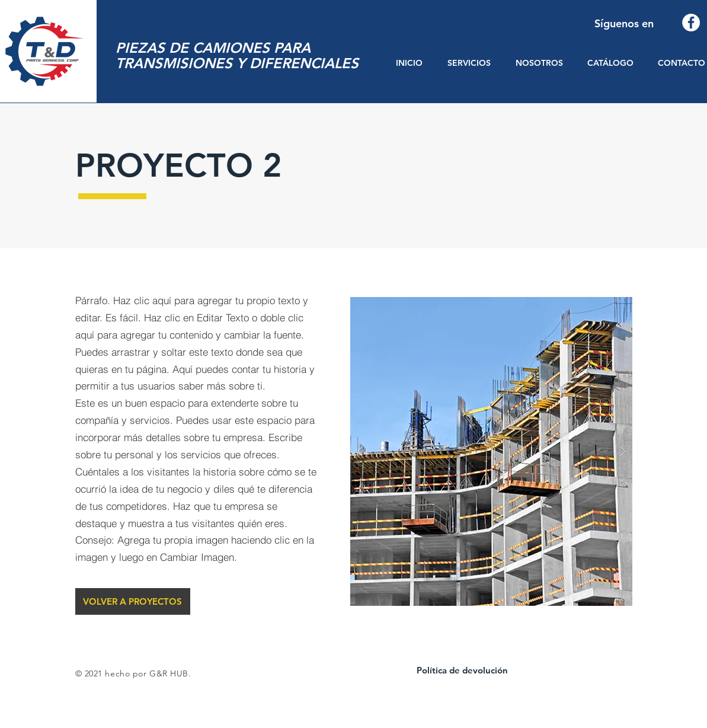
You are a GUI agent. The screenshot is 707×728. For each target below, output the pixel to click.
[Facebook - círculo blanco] (691, 23)
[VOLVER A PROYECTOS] (133, 601)
